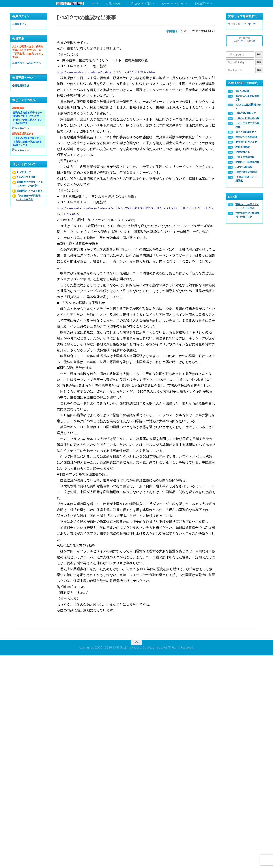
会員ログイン (19, 24)
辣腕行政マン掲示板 (246, 172)
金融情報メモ (243, 152)
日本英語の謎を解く (246, 132)
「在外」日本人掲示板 (247, 118)
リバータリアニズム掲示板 (247, 125)
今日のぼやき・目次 (140, 4)
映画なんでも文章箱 (246, 137)
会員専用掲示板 (21, 86)
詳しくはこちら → (22, 128)
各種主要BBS (202, 4)
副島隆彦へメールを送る (30, 191)
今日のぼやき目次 (26, 177)
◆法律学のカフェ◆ (246, 142)
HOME (95, 4)
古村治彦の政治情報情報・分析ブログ (247, 215)
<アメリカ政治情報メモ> (248, 106)
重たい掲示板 (243, 91)
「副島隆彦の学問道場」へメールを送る (30, 198)
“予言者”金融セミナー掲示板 (247, 179)
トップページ (24, 172)
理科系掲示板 (243, 147)
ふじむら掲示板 (244, 167)
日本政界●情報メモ (246, 113)
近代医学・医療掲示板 (247, 162)
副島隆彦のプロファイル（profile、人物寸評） (30, 184)
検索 (259, 55)
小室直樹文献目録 (245, 157)
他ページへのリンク (173, 4)
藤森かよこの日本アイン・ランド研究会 (247, 206)
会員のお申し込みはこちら (27, 63)
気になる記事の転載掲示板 (247, 98)
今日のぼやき (114, 4)
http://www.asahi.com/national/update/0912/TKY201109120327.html (107, 71)
